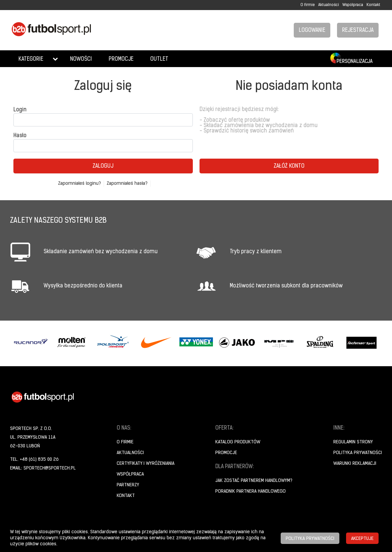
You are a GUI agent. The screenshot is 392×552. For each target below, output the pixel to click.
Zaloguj (103, 166)
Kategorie (31, 59)
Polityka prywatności (358, 453)
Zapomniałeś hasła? (127, 184)
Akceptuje (362, 539)
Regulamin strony (353, 442)
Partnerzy (128, 485)
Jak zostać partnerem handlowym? (254, 481)
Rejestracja (358, 31)
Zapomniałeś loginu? (79, 184)
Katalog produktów (238, 442)
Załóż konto (289, 166)
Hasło (20, 136)
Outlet (159, 59)
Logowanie (312, 31)
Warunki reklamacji (355, 464)
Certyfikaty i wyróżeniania (146, 464)
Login (20, 110)
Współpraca (353, 5)
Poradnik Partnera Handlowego (250, 491)
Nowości (81, 59)
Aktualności (329, 5)
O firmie (308, 5)
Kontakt (373, 5)
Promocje (121, 59)
